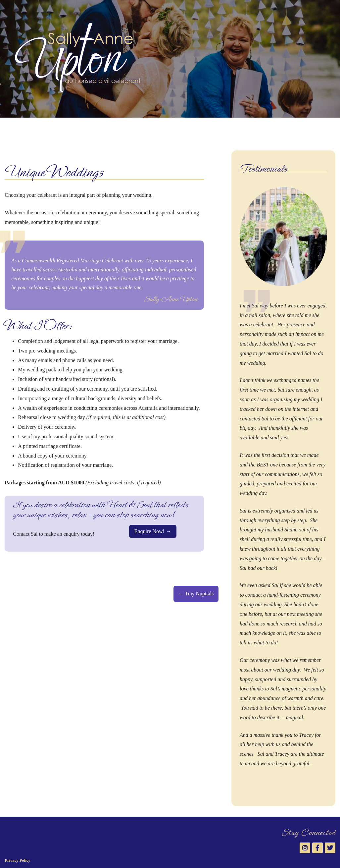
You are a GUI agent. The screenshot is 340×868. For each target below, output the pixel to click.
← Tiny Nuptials (196, 594)
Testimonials (133, 128)
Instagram (314, 126)
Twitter (335, 126)
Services (71, 128)
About (42, 128)
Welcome (15, 128)
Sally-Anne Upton (51, 842)
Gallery (101, 128)
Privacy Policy (17, 830)
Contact (188, 128)
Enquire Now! (149, 531)
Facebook (324, 126)
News (163, 128)
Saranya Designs (44, 855)
